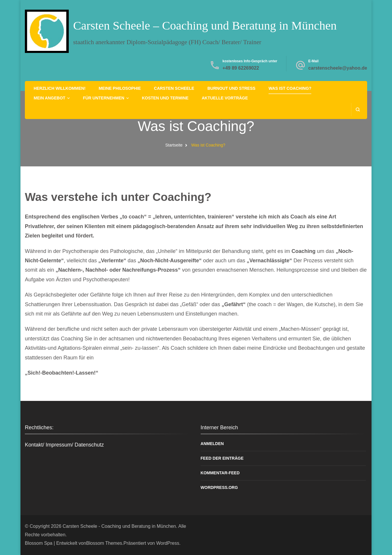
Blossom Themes (104, 543)
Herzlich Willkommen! (60, 88)
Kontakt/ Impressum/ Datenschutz (64, 445)
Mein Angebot (49, 98)
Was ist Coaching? (290, 88)
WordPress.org (219, 487)
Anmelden (212, 444)
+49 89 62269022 (241, 68)
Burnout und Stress (231, 88)
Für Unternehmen (104, 98)
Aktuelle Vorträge (225, 98)
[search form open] (358, 110)
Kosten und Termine (165, 98)
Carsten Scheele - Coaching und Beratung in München (119, 526)
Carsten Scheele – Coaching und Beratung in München (205, 25)
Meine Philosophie (120, 88)
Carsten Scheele (174, 88)
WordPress (168, 543)
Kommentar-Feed (220, 473)
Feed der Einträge (222, 458)
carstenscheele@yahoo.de (338, 68)
